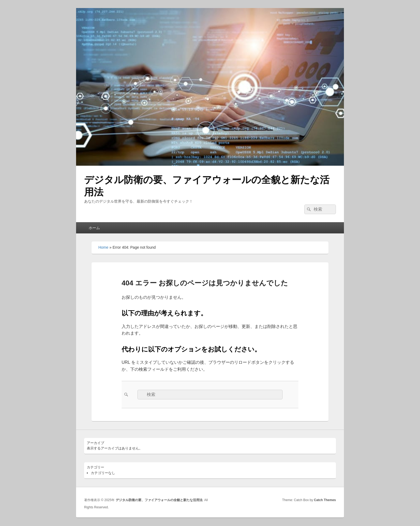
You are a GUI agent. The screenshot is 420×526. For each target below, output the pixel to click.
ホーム (94, 228)
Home (103, 247)
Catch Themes (325, 500)
